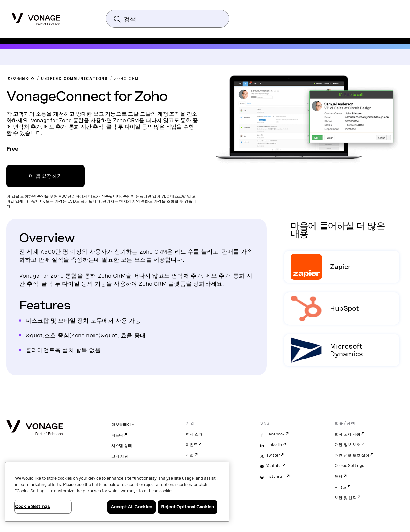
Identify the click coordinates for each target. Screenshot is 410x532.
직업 (190, 455)
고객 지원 (120, 456)
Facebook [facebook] (276, 434)
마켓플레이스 (123, 425)
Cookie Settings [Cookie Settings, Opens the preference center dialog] (33, 507)
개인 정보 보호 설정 (352, 455)
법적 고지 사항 (348, 434)
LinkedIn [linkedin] (274, 445)
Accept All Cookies (131, 507)
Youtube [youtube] (274, 466)
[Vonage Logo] (36, 17)
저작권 (341, 487)
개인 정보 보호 (348, 445)
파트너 (117, 435)
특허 (339, 477)
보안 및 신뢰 (346, 498)
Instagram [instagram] (276, 477)
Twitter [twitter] (273, 455)
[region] (117, 492)
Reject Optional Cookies (188, 507)
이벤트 (192, 445)
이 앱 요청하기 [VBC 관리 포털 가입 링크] (45, 176)
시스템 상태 (122, 446)
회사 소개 (194, 434)
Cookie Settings (350, 466)
